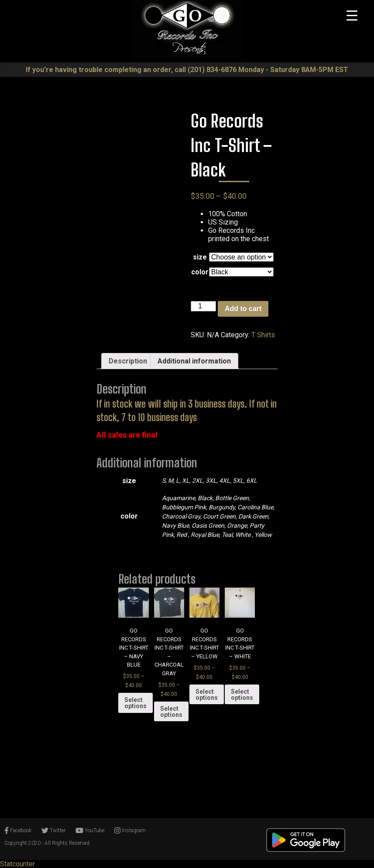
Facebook (18, 830)
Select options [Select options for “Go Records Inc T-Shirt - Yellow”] (207, 695)
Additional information (194, 361)
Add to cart (243, 309)
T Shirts (263, 335)
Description (128, 361)
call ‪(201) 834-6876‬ (206, 70)
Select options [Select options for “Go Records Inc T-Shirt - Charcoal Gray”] (171, 712)
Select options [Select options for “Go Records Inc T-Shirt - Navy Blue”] (136, 703)
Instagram (130, 830)
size (200, 257)
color (200, 272)
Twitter (53, 830)
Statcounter (17, 864)
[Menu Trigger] (352, 15)
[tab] (128, 361)
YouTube (90, 830)
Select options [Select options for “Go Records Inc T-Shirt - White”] (242, 695)
